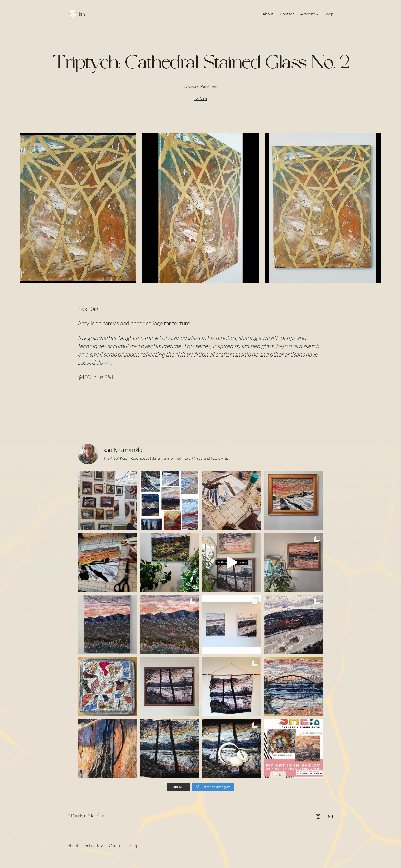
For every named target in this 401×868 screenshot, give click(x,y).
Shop (134, 845)
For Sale (201, 98)
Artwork (191, 86)
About (73, 845)
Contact (116, 845)
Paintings (209, 86)
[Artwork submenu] (317, 14)
